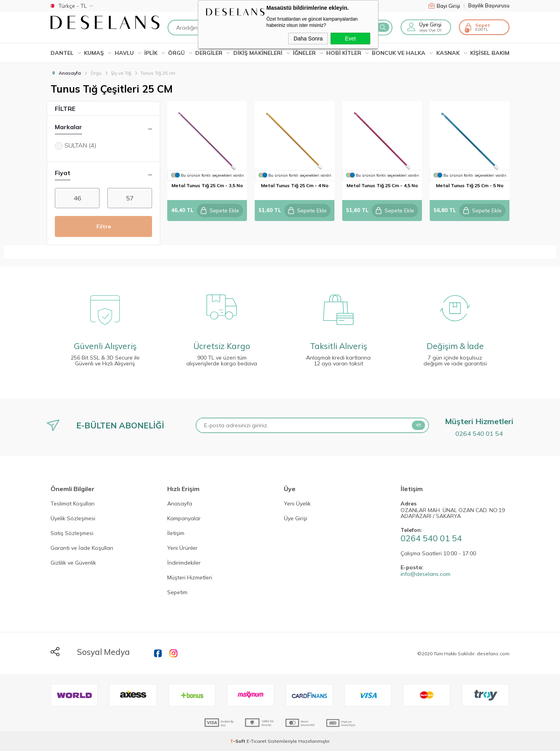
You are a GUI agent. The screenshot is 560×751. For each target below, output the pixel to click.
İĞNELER (304, 53)
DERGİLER (209, 53)
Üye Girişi (430, 25)
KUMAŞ (94, 53)
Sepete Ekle (220, 211)
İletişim (176, 533)
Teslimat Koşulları (73, 504)
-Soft (238, 741)
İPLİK (151, 53)
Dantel (62, 53)
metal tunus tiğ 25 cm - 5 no (470, 185)
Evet (350, 39)
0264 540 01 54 (479, 433)
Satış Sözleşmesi (72, 533)
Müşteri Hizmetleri (190, 578)
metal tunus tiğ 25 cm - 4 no (295, 185)
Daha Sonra (308, 39)
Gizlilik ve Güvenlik (73, 563)
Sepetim (177, 593)
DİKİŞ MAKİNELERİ (258, 53)
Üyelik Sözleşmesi (73, 519)
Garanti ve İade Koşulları (82, 548)
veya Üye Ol (430, 30)
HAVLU (124, 53)
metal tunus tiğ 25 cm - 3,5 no (207, 185)
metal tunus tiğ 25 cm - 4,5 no (382, 185)
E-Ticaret (256, 741)
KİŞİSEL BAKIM (490, 53)
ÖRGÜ (176, 53)
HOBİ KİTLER (344, 53)
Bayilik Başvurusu (489, 6)
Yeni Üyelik (297, 504)
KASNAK (448, 53)
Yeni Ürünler (182, 548)
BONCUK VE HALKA (399, 53)
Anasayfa (180, 504)
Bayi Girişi (447, 6)
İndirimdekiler (184, 563)
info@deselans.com (425, 574)
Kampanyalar (184, 519)
